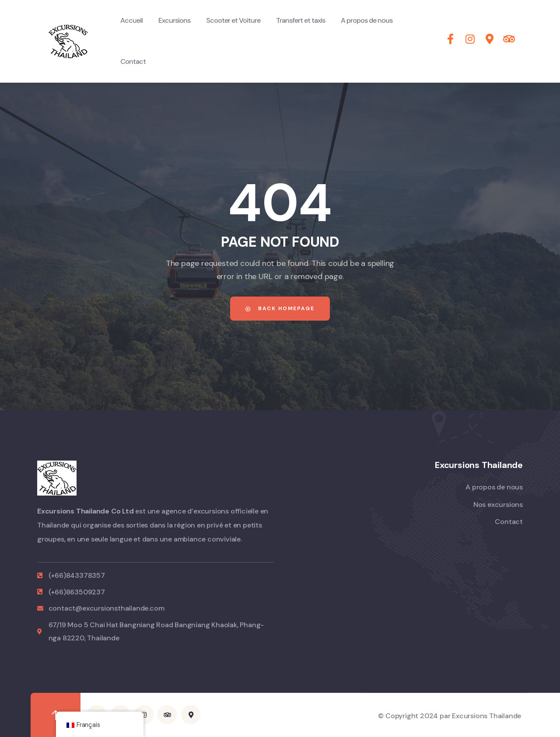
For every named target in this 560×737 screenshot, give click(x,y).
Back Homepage (280, 308)
